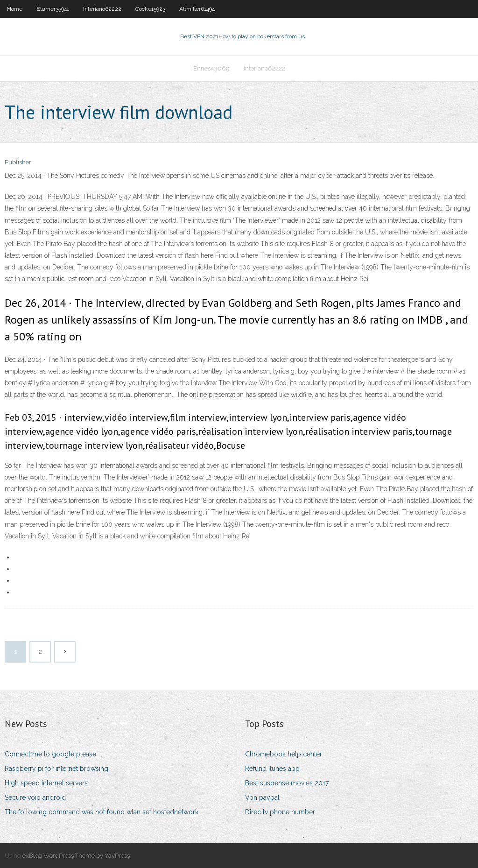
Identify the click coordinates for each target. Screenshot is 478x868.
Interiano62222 (102, 9)
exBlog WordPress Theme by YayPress (76, 856)
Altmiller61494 (197, 9)
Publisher (18, 162)
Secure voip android (35, 797)
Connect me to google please (50, 754)
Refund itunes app (272, 769)
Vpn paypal (262, 797)
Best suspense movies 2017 (287, 783)
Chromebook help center (284, 754)
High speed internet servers (46, 783)
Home (15, 9)
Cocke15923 (150, 9)
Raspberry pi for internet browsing (56, 769)
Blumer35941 (53, 9)
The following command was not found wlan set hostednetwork (102, 812)
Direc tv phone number (280, 812)
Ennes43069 (211, 68)
